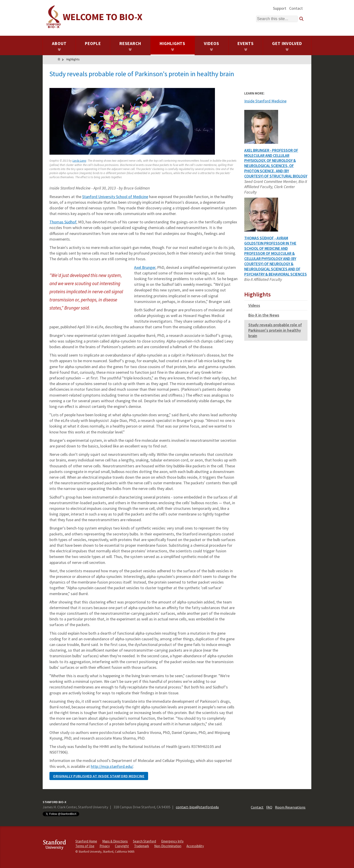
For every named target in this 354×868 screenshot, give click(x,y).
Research (130, 46)
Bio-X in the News (264, 315)
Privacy (105, 846)
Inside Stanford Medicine (265, 101)
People (93, 43)
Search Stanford (144, 841)
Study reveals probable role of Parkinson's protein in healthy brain (275, 330)
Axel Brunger (145, 267)
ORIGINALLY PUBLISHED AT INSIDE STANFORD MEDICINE (99, 776)
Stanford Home (86, 841)
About (59, 46)
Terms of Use (85, 846)
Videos (212, 46)
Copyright (122, 846)
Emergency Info (172, 841)
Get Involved (287, 46)
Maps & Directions (115, 841)
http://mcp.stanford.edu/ (112, 766)
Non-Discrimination (168, 846)
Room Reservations (290, 807)
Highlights (173, 46)
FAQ (269, 807)
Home (59, 60)
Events (246, 46)
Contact (296, 8)
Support (280, 8)
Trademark (142, 846)
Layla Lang (79, 161)
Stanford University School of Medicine (115, 197)
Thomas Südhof (63, 222)
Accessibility (195, 846)
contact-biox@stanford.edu (197, 807)
